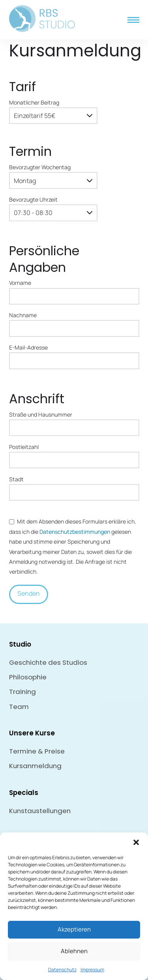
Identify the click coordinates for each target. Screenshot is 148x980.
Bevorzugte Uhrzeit (53, 207)
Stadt (74, 486)
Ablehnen (74, 951)
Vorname (74, 290)
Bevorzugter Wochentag (53, 174)
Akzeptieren (74, 929)
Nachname (74, 322)
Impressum (92, 970)
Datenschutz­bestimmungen (75, 532)
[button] (136, 842)
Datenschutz (62, 970)
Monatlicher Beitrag (53, 110)
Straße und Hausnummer (74, 422)
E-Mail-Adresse (74, 355)
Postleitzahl (74, 454)
